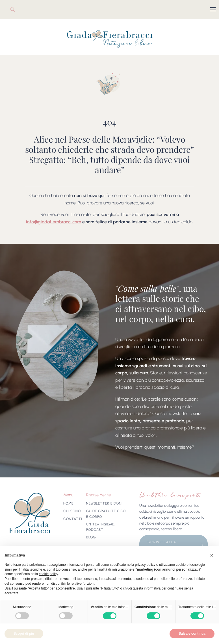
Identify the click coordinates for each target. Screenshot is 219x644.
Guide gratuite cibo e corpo (106, 514)
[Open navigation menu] (213, 10)
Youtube (23, 10)
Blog (91, 537)
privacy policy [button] (145, 565)
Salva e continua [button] (192, 634)
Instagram (19, 10)
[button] (212, 555)
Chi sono (72, 511)
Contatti (73, 519)
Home (68, 503)
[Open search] (11, 10)
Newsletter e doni (104, 503)
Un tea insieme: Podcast (101, 527)
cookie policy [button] (48, 574)
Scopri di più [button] (24, 634)
